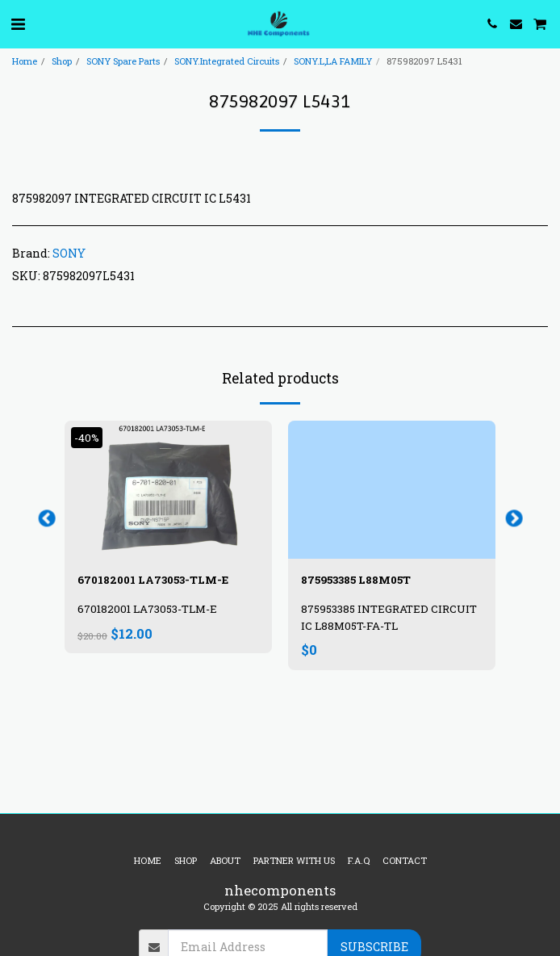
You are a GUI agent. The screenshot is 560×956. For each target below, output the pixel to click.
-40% (87, 438)
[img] (168, 490)
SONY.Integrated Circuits (227, 61)
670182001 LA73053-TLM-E (153, 580)
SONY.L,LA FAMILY (333, 61)
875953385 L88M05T (356, 580)
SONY (69, 253)
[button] (18, 23)
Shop (62, 61)
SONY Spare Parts (123, 61)
